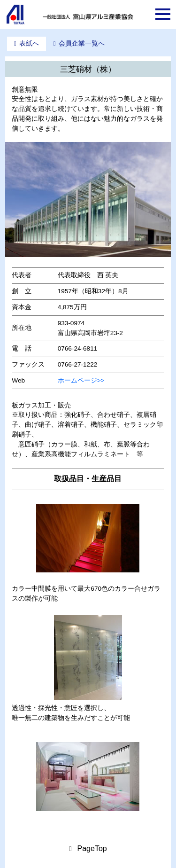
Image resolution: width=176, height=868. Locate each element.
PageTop (92, 848)
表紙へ (29, 43)
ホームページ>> (81, 380)
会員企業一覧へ (82, 43)
